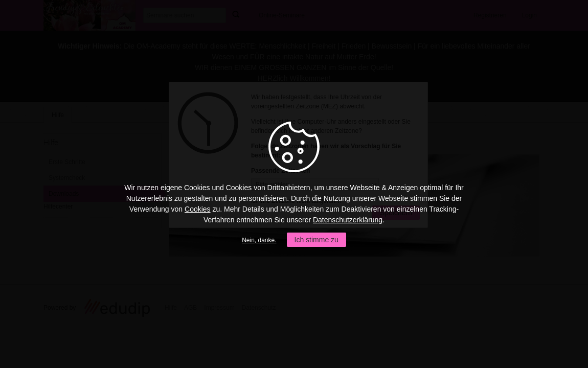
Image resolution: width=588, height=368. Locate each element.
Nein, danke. (259, 240)
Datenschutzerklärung (348, 220)
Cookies (198, 209)
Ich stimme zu (316, 240)
